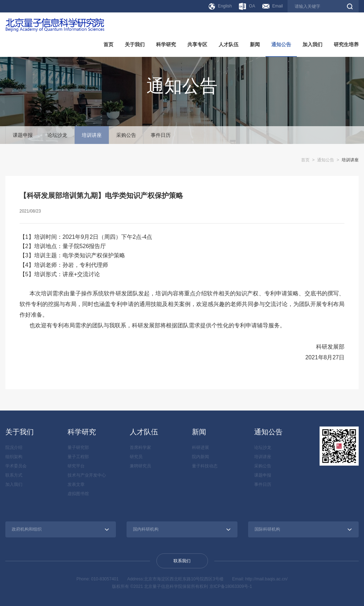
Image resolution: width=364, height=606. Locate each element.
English (220, 6)
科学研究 (166, 44)
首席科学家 (140, 447)
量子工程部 (78, 457)
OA (247, 6)
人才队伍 (229, 44)
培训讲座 (92, 135)
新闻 (255, 44)
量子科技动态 (205, 466)
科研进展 (200, 447)
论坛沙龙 (57, 135)
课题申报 (23, 135)
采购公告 (126, 135)
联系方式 (14, 475)
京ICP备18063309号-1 (231, 586)
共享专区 (197, 44)
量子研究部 (78, 447)
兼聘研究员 (140, 466)
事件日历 (161, 135)
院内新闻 (200, 457)
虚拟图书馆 (78, 494)
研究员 (136, 457)
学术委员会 (16, 466)
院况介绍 (14, 447)
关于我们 (135, 44)
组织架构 (14, 457)
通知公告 (281, 44)
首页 (108, 44)
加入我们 (312, 44)
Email (273, 6)
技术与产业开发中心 (87, 475)
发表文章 (76, 484)
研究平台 (76, 466)
